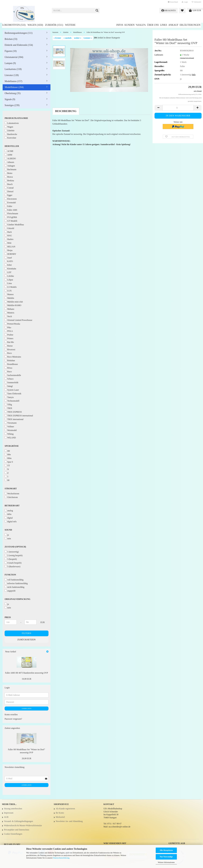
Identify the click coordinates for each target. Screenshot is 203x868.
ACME (9, 151)
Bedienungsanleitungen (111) (19, 33)
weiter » (78, 38)
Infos (120, 25)
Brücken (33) (11, 39)
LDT (8, 272)
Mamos (9, 294)
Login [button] (185, 2)
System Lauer (12, 390)
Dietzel (9, 191)
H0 (7, 451)
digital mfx (11, 521)
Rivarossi (10, 349)
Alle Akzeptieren (166, 850)
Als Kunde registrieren (65, 809)
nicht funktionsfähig (14, 587)
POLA (9, 331)
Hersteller (12, 146)
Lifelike (9, 276)
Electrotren (11, 199)
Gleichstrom (11, 497)
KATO (9, 261)
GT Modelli (11, 221)
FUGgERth (11, 217)
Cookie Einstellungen (13, 834)
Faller (8, 206)
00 (7, 480)
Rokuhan (10, 360)
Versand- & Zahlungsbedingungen (18, 821)
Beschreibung (66, 111)
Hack (8, 232)
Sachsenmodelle (13, 375)
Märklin (9, 298)
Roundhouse (11, 364)
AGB (6, 817)
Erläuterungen (190, 25)
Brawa (9, 177)
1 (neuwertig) (12, 552)
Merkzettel (196, 2)
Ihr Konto (60, 813)
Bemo (8, 173)
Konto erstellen (11, 715)
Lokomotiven (12, 123)
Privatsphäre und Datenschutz (17, 830)
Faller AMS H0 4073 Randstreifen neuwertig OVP (27, 673)
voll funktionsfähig (14, 580)
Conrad (9, 188)
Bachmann (10, 169)
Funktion (10, 575)
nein (8, 538)
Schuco (9, 379)
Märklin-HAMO (13, 305)
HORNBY (10, 254)
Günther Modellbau (14, 224)
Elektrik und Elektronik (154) (19, 45)
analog (9, 510)
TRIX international (14, 419)
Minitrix (9, 313)
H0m (8, 458)
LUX (8, 291)
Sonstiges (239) (12, 105)
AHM (8, 155)
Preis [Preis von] (8, 617)
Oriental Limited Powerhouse (18, 320)
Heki (8, 243)
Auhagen (10, 166)
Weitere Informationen (166, 862)
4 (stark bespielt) (13, 563)
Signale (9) (10, 99)
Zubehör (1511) (54, 25)
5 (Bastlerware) (12, 566)
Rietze (9, 346)
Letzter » (88, 38)
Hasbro (9, 239)
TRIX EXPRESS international (19, 415)
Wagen (9, 127)
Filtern (26, 633)
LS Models (11, 287)
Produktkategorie (16, 118)
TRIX (8, 408)
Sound (8, 530)
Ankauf (173, 25)
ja (7, 535)
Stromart (11, 489)
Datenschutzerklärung (61, 858)
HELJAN (10, 246)
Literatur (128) (12, 75)
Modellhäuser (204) (14, 87)
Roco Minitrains (13, 357)
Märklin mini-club (14, 302)
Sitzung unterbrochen (13, 809)
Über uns (153, 25)
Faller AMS (11, 210)
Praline (9, 335)
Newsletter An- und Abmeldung (69, 821)
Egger (8, 195)
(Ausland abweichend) (187, 58)
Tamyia (9, 397)
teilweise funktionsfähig (16, 583)
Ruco (8, 371)
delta (8, 514)
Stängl (9, 386)
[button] (173, 2)
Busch (9, 184)
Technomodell (12, 401)
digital (9, 518)
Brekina (9, 180)
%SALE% (141, 25)
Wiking (9, 434)
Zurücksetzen (26, 640)
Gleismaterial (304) (14, 57)
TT (7, 465)
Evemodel (10, 202)
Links (164, 25)
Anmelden (26, 709)
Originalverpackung (17, 599)
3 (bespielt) (11, 559)
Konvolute (10, 138)
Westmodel (11, 430)
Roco (8, 353)
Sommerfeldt (11, 382)
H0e (8, 454)
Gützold (9, 228)
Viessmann (11, 423)
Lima (8, 283)
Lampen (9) (10, 63)
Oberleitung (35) (13, 93)
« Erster (57, 38)
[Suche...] (97, 11)
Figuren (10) (11, 51)
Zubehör (10, 130)
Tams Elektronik (13, 393)
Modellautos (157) (13, 81)
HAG (8, 235)
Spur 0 (9, 462)
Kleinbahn (10, 269)
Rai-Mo (9, 342)
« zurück (67, 38)
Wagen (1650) (35, 25)
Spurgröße (12, 446)
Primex (9, 338)
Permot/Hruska (12, 324)
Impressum (9, 813)
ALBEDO (10, 158)
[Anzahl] (178, 108)
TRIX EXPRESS (13, 412)
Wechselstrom (12, 493)
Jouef (8, 258)
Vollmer (9, 426)
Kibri (8, 265)
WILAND (10, 437)
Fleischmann (11, 213)
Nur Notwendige (166, 857)
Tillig (8, 404)
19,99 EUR (27, 679)
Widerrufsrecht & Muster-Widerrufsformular (23, 825)
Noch (8, 316)
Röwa (8, 368)
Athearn (9, 162)
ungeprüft (10, 591)
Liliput (9, 280)
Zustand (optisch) (15, 547)
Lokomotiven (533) (14, 25)
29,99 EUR (27, 758)
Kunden (129, 25)
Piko (8, 327)
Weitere (70, 25)
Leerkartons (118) (13, 69)
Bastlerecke (11, 134)
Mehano (9, 309)
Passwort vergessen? (13, 719)
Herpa (9, 250)
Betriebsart (12, 506)
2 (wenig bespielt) (14, 555)
